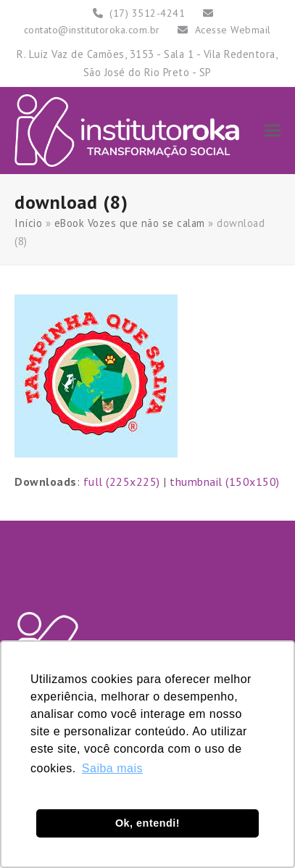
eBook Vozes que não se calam (130, 223)
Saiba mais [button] (112, 768)
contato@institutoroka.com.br (92, 30)
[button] (273, 130)
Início (28, 223)
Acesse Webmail (233, 30)
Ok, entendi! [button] (147, 823)
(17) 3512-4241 (147, 13)
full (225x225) (122, 481)
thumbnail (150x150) (225, 481)
